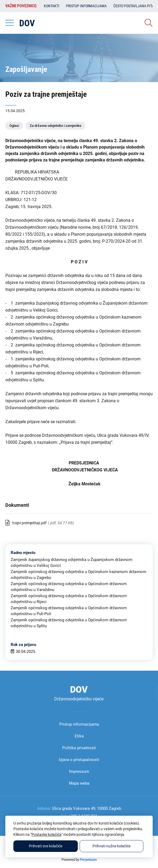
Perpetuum (88, 860)
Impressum (79, 771)
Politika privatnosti (79, 748)
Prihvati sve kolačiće (46, 846)
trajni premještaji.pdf (29, 523)
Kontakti (52, 6)
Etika (79, 736)
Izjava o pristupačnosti (79, 760)
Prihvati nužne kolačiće (111, 846)
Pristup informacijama (86, 6)
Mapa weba (79, 783)
